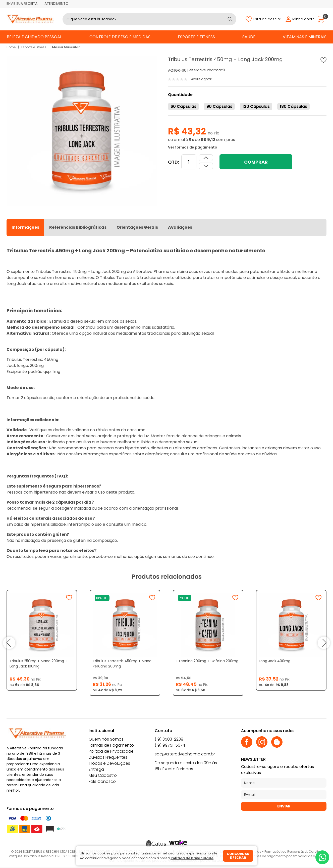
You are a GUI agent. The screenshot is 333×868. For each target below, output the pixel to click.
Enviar (284, 806)
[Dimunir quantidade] (206, 158)
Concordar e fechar (238, 856)
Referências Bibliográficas (78, 227)
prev (9, 643)
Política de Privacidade (111, 751)
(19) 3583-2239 (169, 739)
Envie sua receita (22, 4)
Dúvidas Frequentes (108, 757)
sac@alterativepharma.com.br (185, 754)
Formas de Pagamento (111, 745)
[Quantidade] (189, 162)
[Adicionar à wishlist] (323, 60)
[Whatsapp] (322, 857)
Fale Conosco (102, 781)
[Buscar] (230, 19)
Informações (25, 227)
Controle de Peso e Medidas (120, 37)
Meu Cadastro (103, 775)
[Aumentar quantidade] (206, 166)
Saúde (249, 37)
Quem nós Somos (106, 739)
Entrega (96, 769)
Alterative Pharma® (206, 70)
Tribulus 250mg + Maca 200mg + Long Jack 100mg (38, 664)
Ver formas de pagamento (193, 147)
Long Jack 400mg (275, 661)
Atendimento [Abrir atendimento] (57, 4)
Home (11, 47)
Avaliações (180, 227)
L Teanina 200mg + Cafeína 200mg (207, 661)
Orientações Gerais (137, 227)
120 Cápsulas (256, 106)
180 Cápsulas (293, 106)
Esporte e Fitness (196, 37)
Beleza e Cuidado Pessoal (34, 37)
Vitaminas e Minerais (305, 37)
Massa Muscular (66, 47)
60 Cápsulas (183, 106)
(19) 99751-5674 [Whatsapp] (170, 745)
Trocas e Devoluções (109, 763)
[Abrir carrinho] (322, 19)
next (324, 643)
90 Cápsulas (219, 106)
